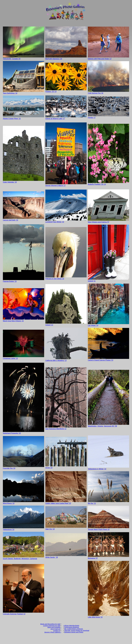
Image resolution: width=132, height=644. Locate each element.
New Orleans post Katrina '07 (108, 221)
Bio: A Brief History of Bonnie (74, 629)
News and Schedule (54, 627)
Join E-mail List (55, 629)
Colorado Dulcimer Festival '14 (24, 613)
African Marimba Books (72, 626)
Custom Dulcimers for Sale (52, 626)
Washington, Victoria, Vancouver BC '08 (108, 425)
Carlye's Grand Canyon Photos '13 (108, 359)
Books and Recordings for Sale (50, 624)
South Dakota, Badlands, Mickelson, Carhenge (24, 558)
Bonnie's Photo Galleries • (53, 632)
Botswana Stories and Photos (74, 632)
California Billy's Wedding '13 (66, 360)
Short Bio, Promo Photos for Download (77, 630)
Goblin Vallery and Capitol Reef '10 (66, 502)
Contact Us (57, 631)
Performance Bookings (72, 627)
